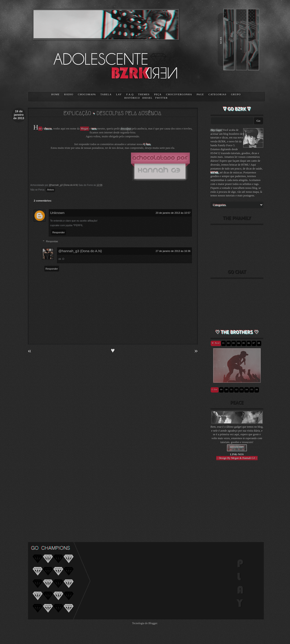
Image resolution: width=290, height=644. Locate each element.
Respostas (52, 241)
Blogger (153, 623)
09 (221, 390)
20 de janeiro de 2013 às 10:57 (173, 213)
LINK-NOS (237, 454)
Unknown (57, 213)
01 (224, 343)
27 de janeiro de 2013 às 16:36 (173, 251)
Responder (59, 232)
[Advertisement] (237, 498)
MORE (221, 40)
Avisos (50, 190)
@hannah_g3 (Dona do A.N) (80, 251)
